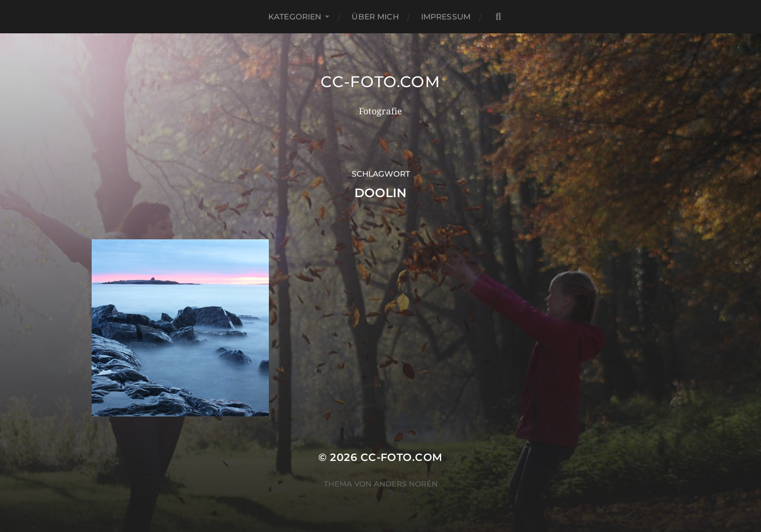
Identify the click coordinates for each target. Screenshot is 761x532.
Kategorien (295, 17)
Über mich (375, 17)
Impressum (446, 17)
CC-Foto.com (380, 82)
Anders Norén (406, 484)
